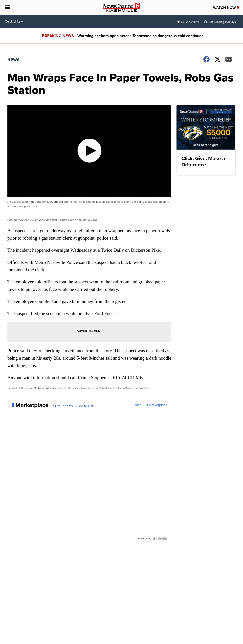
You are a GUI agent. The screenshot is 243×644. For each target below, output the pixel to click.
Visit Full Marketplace (151, 405)
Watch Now (226, 8)
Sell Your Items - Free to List (72, 406)
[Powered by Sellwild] (160, 539)
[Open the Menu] (8, 7)
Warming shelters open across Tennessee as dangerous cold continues (140, 36)
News (14, 60)
